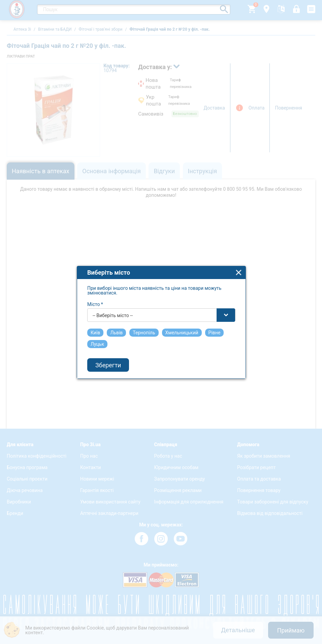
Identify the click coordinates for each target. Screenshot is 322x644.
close (239, 268)
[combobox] (161, 311)
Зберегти (108, 361)
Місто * (95, 300)
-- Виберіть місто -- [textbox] (113, 311)
